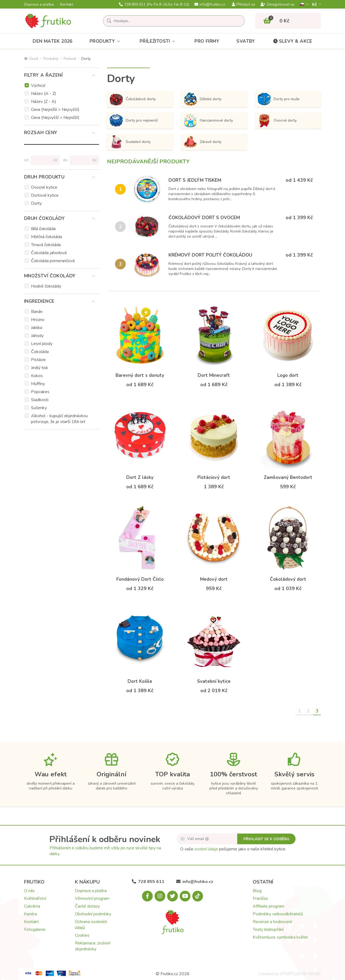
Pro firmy (207, 41)
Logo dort (288, 375)
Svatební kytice (214, 681)
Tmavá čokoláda (46, 245)
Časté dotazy (87, 906)
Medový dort (214, 579)
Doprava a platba (39, 5)
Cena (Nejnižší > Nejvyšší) (55, 110)
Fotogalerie (35, 929)
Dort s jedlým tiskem (195, 180)
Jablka (37, 328)
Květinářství (35, 898)
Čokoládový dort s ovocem (204, 218)
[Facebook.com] (147, 896)
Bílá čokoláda (43, 229)
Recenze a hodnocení (272, 922)
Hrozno (38, 320)
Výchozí (38, 86)
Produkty (106, 41)
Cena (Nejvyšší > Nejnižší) (55, 118)
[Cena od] (43, 160)
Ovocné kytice (44, 187)
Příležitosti (158, 41)
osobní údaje (206, 849)
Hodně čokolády (46, 286)
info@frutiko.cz (210, 5)
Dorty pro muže (279, 99)
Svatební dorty (130, 142)
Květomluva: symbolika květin (280, 937)
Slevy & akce (292, 41)
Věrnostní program (92, 898)
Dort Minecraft (214, 375)
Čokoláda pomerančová (53, 261)
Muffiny (38, 384)
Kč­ (315, 4)
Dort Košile (140, 681)
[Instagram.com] (160, 896)
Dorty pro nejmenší (134, 121)
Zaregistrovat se (277, 5)
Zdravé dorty (203, 142)
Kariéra (30, 914)
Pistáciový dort (214, 477)
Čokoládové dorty (133, 99)
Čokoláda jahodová (49, 253)
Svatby (246, 41)
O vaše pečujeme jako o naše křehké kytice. (233, 849)
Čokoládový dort (288, 579)
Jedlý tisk (40, 368)
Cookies (82, 935)
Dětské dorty (203, 99)
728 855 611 (154, 5)
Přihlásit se (244, 5)
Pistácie (38, 360)
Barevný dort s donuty (140, 375)
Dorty (36, 203)
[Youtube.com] (185, 896)
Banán (37, 312)
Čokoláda (40, 352)
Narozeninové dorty (208, 121)
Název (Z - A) (44, 102)
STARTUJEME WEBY (300, 974)
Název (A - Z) (44, 94)
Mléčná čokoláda (47, 237)
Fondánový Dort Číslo (140, 579)
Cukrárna (32, 906)
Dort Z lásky (140, 477)
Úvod (31, 59)
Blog (257, 891)
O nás (29, 891)
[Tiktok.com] (198, 896)
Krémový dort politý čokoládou (210, 255)
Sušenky (39, 408)
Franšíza (260, 898)
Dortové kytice (45, 195)
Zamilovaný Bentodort (288, 477)
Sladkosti (40, 400)
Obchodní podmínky (93, 914)
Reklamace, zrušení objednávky (93, 946)
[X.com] (172, 896)
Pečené (70, 59)
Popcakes (40, 392)
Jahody (37, 336)
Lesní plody (42, 344)
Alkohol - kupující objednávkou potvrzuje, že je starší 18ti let (59, 419)
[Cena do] (82, 160)
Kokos (37, 376)
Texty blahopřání (268, 929)
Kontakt (67, 5)
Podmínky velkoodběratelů (278, 914)
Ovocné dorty (277, 121)
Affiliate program (269, 906)
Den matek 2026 (53, 41)
